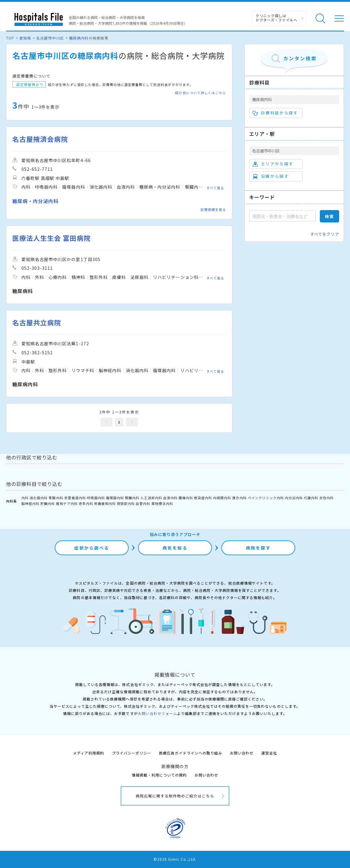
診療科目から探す (275, 113)
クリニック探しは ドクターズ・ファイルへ (277, 18)
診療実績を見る (213, 209)
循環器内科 (115, 498)
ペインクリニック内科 (266, 498)
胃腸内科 (56, 498)
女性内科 (326, 498)
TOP (10, 38)
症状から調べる (92, 548)
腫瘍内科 (186, 498)
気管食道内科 (75, 498)
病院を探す (258, 548)
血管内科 (143, 503)
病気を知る (175, 548)
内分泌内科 (294, 498)
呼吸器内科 (96, 498)
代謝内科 (311, 498)
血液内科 (170, 498)
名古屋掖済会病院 (40, 139)
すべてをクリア (325, 234)
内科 (25, 498)
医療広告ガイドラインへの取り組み (191, 753)
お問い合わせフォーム (157, 713)
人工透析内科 (151, 498)
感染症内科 (203, 498)
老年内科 (86, 503)
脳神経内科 (30, 503)
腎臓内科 (132, 498)
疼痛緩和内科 (105, 503)
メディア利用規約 (89, 753)
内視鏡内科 (222, 498)
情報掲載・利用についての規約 (159, 775)
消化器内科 (39, 498)
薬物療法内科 (162, 503)
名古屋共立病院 (37, 322)
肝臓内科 (48, 503)
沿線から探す (271, 176)
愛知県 (25, 38)
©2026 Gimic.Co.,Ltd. (175, 859)
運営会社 (269, 753)
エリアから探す (273, 164)
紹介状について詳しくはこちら (200, 93)
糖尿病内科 (79, 38)
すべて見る (215, 188)
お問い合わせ (242, 753)
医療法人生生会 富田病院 (51, 238)
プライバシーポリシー (132, 753)
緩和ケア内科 (67, 503)
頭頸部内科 (126, 503)
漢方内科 (239, 498)
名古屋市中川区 (50, 38)
